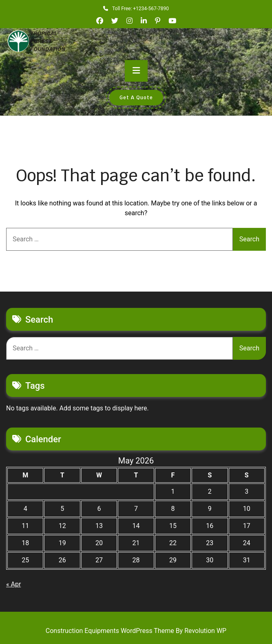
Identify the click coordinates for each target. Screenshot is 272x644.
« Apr (13, 584)
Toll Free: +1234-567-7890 (136, 9)
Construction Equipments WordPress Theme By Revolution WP (136, 631)
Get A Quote (136, 98)
